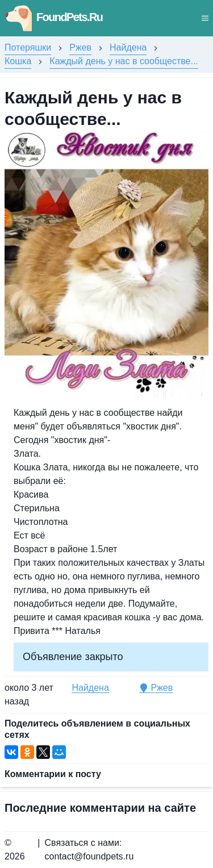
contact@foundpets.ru (89, 856)
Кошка (18, 61)
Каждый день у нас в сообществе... (124, 61)
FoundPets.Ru (53, 17)
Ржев (80, 47)
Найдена (128, 47)
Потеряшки (28, 47)
